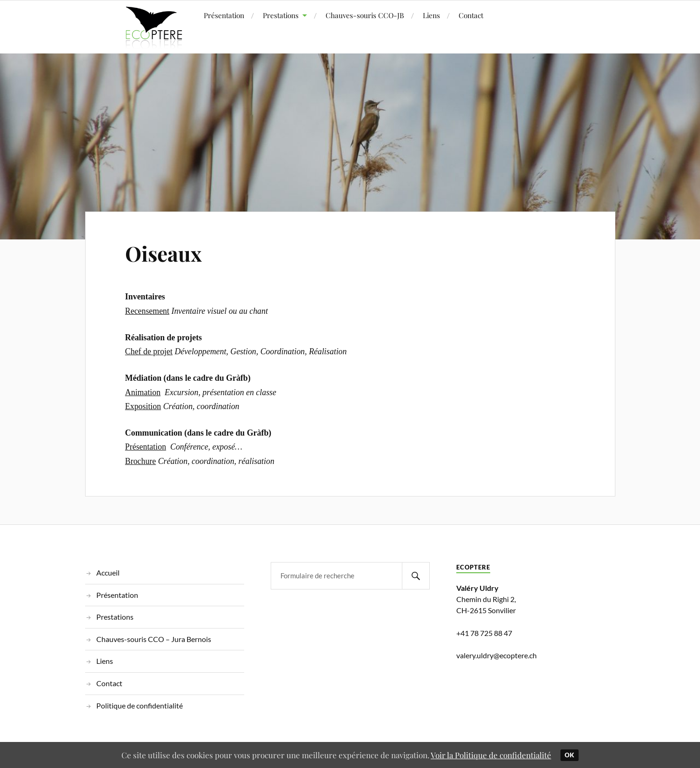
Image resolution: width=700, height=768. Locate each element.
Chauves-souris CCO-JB (365, 15)
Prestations (281, 15)
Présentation (224, 15)
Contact (471, 15)
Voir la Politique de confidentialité (491, 755)
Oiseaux (163, 253)
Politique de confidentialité (140, 705)
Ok (570, 755)
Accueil (108, 573)
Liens (431, 15)
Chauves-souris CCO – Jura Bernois (154, 639)
